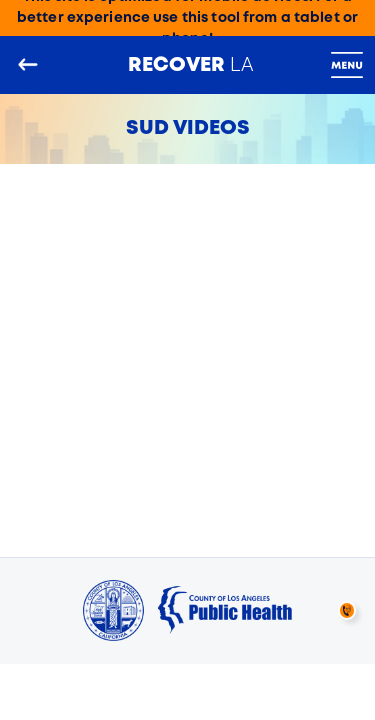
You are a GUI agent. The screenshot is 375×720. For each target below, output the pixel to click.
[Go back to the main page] (28, 65)
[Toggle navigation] (347, 65)
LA (191, 64)
